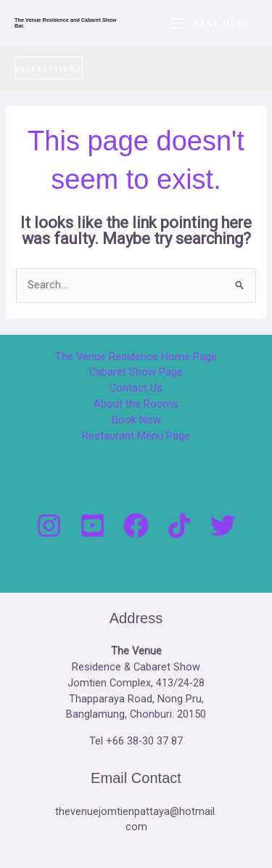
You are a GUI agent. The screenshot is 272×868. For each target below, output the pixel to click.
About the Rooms (136, 404)
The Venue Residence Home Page (136, 357)
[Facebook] (136, 526)
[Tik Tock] (180, 526)
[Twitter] (223, 526)
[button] (49, 68)
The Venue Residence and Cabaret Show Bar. (65, 23)
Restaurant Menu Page (136, 436)
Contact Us (136, 388)
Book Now (136, 420)
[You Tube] (92, 526)
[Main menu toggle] (210, 23)
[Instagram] (49, 526)
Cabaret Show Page (136, 372)
